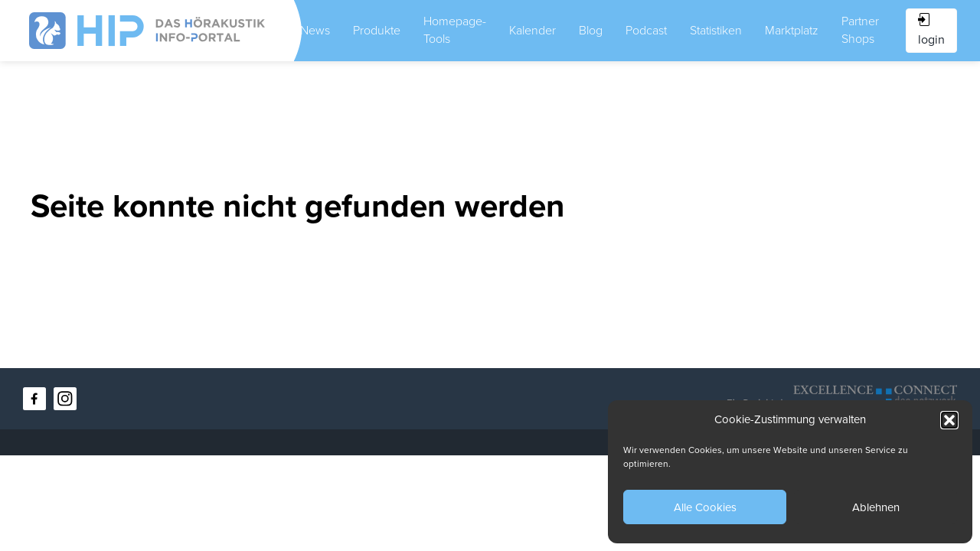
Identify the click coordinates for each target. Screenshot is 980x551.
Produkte (377, 31)
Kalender (532, 31)
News (315, 31)
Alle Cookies (705, 507)
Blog (591, 31)
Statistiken (716, 31)
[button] (949, 420)
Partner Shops (860, 30)
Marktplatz (792, 31)
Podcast (646, 31)
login (931, 30)
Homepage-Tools (455, 30)
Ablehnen (876, 507)
